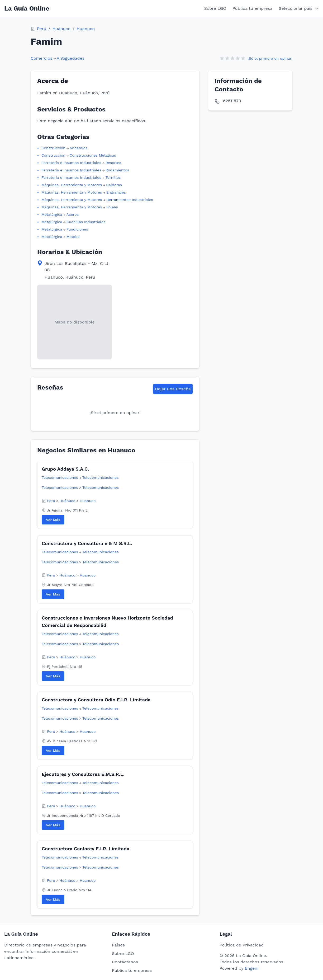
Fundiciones (77, 229)
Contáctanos (125, 962)
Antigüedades (71, 58)
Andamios (79, 148)
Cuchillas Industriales (86, 222)
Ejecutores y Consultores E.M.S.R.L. (83, 774)
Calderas (114, 185)
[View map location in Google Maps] (75, 322)
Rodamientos (117, 170)
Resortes (113, 163)
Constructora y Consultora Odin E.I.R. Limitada (96, 700)
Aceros (73, 214)
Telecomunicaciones (60, 477)
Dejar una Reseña (173, 389)
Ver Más (53, 520)
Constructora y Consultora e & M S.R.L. (87, 543)
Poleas (112, 207)
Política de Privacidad (242, 945)
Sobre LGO (215, 8)
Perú (42, 29)
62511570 (232, 101)
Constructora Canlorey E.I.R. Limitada (85, 849)
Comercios (42, 58)
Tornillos (113, 177)
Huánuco (61, 29)
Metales (73, 237)
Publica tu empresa (252, 8)
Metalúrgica (52, 214)
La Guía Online (27, 8)
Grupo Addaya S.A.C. (65, 469)
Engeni (251, 968)
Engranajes (116, 192)
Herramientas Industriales (130, 200)
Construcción (53, 148)
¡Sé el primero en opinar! (270, 58)
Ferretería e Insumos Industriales (71, 163)
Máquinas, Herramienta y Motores (72, 185)
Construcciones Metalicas (93, 155)
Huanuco (86, 29)
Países (118, 945)
